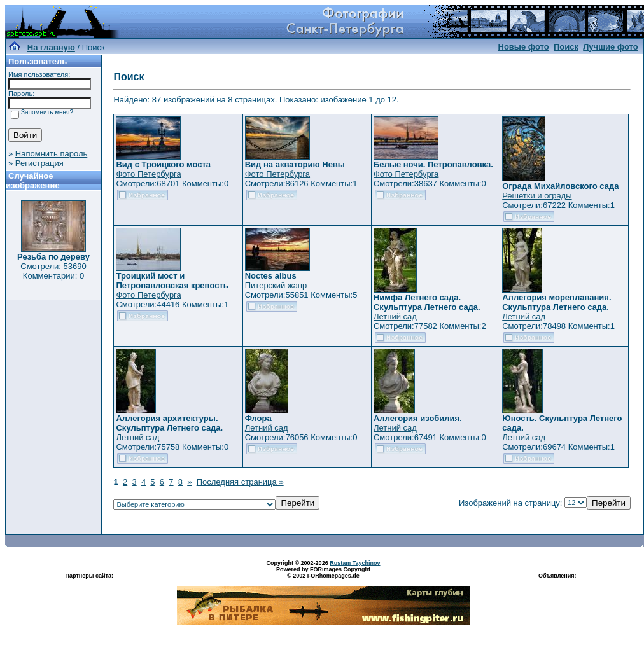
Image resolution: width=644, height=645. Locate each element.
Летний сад (395, 316)
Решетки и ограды (537, 196)
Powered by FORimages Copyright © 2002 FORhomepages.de (323, 572)
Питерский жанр (276, 285)
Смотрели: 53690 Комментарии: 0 (53, 271)
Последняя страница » (240, 482)
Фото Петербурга (148, 174)
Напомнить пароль (51, 154)
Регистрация (39, 163)
